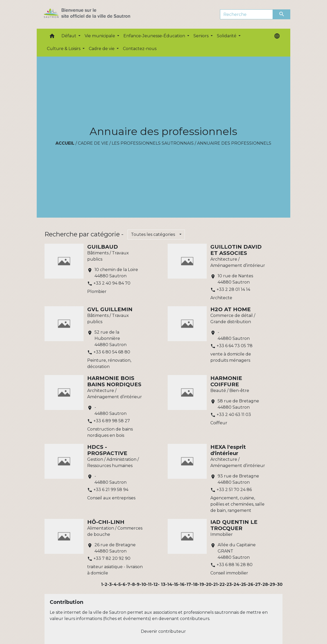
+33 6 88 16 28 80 (235, 565)
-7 (128, 584)
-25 (243, 584)
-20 (208, 584)
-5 (119, 584)
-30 (279, 584)
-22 (221, 584)
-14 (169, 584)
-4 (114, 584)
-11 (149, 584)
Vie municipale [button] (100, 36)
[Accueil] (96, 14)
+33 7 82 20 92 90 (112, 558)
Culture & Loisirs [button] (64, 49)
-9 (137, 584)
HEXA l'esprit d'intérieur (228, 450)
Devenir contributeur (163, 631)
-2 (105, 584)
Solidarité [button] (227, 36)
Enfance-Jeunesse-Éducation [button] (155, 36)
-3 (109, 584)
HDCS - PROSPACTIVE (107, 450)
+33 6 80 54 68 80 (112, 352)
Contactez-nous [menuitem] (140, 49)
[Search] (246, 14)
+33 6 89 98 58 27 (112, 421)
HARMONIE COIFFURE (226, 381)
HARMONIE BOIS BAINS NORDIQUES (114, 381)
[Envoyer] (282, 14)
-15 (175, 584)
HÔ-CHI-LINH (106, 522)
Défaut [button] (69, 36)
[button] (52, 37)
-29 (272, 584)
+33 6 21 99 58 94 (111, 490)
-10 (143, 584)
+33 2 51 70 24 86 (234, 490)
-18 (194, 584)
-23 (228, 584)
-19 (201, 584)
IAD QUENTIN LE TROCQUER (234, 525)
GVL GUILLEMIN (110, 309)
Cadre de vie (93, 143)
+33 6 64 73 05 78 (235, 346)
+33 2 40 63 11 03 (234, 415)
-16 (181, 584)
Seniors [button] (202, 36)
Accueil (65, 143)
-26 (250, 584)
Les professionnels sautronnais (153, 143)
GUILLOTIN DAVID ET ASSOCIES (236, 250)
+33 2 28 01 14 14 (233, 289)
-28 (264, 584)
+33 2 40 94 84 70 (112, 283)
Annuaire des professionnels (234, 143)
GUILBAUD (103, 247)
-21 (215, 584)
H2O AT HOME (231, 309)
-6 (123, 584)
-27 (257, 584)
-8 (133, 584)
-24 (235, 584)
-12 (155, 584)
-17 (188, 584)
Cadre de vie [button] (102, 49)
